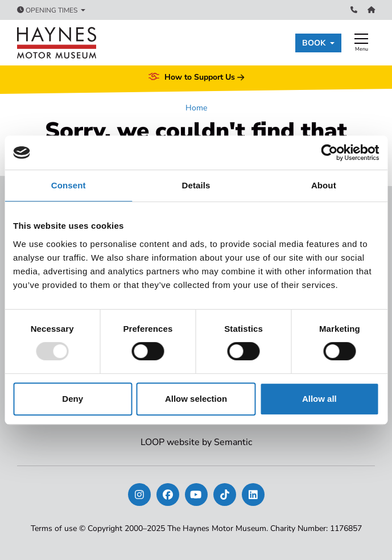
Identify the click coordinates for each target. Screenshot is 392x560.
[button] (318, 43)
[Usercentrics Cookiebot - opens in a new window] (329, 153)
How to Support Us (196, 77)
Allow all (319, 399)
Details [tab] (196, 185)
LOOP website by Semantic (196, 442)
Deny (73, 399)
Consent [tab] (69, 185)
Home (196, 108)
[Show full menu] (361, 43)
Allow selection (196, 399)
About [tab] (324, 185)
